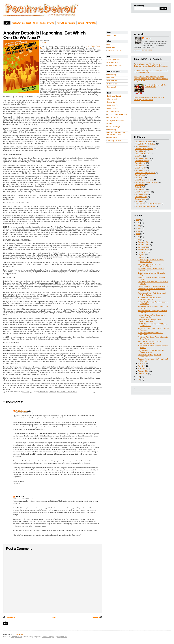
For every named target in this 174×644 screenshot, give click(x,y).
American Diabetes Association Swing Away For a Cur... (152, 316)
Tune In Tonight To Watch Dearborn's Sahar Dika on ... (151, 261)
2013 (138, 231)
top (6, 623)
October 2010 (143, 247)
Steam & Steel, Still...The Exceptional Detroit (116, 134)
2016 (138, 223)
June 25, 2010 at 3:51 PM (21, 498)
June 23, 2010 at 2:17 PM (21, 413)
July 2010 (142, 255)
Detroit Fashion (140, 190)
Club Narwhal (112, 99)
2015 (138, 226)
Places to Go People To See (145, 144)
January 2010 (143, 374)
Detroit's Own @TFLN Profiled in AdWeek (153, 286)
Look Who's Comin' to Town (145, 173)
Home (53, 617)
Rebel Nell (111, 47)
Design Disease (16, 637)
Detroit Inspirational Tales (144, 180)
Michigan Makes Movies (116, 121)
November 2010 (144, 245)
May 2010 (142, 363)
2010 (138, 240)
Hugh (109, 44)
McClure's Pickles (113, 63)
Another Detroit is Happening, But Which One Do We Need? (44, 35)
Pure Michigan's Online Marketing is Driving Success (151, 351)
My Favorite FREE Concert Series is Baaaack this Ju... (151, 270)
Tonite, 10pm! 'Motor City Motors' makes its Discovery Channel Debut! (149, 99)
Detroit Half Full (113, 105)
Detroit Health (140, 185)
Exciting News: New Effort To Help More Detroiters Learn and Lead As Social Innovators (151, 65)
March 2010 (142, 369)
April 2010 (142, 366)
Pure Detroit (111, 87)
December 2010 (144, 242)
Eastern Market (113, 81)
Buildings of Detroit (114, 96)
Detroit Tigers (112, 84)
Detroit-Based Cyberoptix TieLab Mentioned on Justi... (150, 356)
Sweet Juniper (112, 138)
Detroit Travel (140, 168)
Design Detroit (112, 102)
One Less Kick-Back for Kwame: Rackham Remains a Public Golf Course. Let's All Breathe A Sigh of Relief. (151, 79)
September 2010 (144, 250)
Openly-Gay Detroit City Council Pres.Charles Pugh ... (149, 320)
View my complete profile (143, 50)
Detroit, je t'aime (113, 108)
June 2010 (142, 257)
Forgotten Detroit (113, 111)
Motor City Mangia (114, 127)
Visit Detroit (111, 78)
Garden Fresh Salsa (114, 66)
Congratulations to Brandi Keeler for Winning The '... (151, 265)
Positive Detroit (20, 634)
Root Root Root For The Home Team (148, 204)
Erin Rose (148, 38)
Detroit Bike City (141, 197)
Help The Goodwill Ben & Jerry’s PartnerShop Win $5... (150, 342)
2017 (138, 220)
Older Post (96, 617)
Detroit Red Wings (142, 194)
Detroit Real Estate (142, 158)
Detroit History (140, 170)
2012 (138, 234)
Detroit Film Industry (142, 161)
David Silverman (21, 411)
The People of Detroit (115, 141)
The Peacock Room (114, 50)
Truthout (43, 42)
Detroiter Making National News (146, 182)
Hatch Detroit (112, 35)
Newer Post (10, 617)
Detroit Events (140, 163)
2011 (138, 237)
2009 (138, 377)
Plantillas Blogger (48, 637)
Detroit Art (139, 156)
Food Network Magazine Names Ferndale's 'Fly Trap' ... (150, 298)
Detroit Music (140, 166)
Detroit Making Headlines (144, 142)
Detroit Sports (140, 178)
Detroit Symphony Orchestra (145, 206)
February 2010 (143, 371)
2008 (138, 380)
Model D (110, 124)
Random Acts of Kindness (144, 149)
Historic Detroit (112, 117)
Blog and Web (62, 637)
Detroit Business (141, 146)
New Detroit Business (143, 154)
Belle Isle (138, 187)
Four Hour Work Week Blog (117, 114)
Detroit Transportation (143, 192)
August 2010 (143, 252)
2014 (138, 228)
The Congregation (114, 60)
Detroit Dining (140, 151)
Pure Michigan (112, 75)
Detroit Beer (139, 202)
